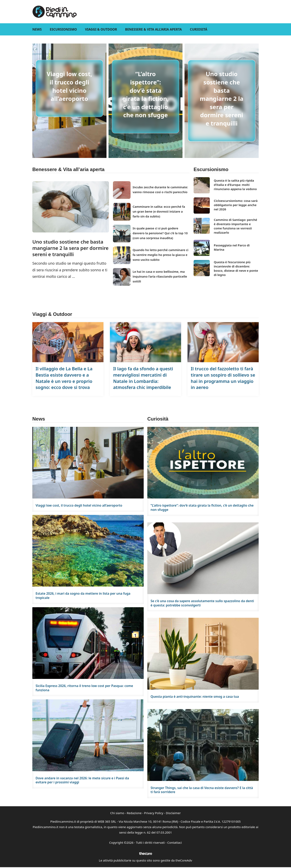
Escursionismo (63, 29)
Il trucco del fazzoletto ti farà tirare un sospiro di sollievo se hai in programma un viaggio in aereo (223, 378)
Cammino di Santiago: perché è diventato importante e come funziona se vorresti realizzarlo (235, 226)
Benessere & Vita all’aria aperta (153, 29)
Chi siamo (117, 813)
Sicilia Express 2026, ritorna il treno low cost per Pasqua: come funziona (84, 688)
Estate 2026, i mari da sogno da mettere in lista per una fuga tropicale (83, 596)
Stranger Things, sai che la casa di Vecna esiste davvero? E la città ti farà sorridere (202, 790)
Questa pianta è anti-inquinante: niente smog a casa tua (195, 697)
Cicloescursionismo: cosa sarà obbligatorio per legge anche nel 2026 (236, 205)
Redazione (134, 813)
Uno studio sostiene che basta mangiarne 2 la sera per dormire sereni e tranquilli (222, 99)
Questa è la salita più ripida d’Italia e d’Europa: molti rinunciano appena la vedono (235, 185)
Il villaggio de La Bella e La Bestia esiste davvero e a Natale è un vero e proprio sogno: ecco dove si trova (64, 378)
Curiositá (199, 29)
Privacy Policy (154, 813)
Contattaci (175, 842)
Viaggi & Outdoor (101, 29)
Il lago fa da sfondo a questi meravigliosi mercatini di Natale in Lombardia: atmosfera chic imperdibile (143, 378)
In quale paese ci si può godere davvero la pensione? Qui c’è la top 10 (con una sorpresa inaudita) (160, 233)
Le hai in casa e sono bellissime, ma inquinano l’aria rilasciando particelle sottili (160, 276)
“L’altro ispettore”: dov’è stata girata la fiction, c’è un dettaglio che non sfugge (145, 94)
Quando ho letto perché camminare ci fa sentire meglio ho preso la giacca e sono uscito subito (160, 255)
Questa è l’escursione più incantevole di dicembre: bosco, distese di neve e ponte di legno (236, 268)
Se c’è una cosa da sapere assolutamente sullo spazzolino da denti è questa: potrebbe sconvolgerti (202, 603)
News (37, 29)
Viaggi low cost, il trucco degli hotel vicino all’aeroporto (69, 86)
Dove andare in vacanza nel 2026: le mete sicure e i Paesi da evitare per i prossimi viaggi (82, 780)
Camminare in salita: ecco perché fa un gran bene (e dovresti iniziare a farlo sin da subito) (159, 211)
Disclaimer (173, 813)
